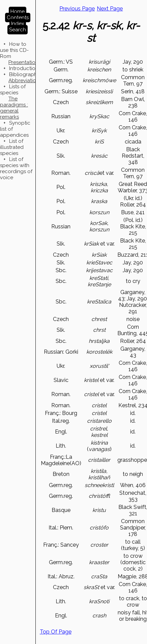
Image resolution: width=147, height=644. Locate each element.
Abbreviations (25, 80)
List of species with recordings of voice (16, 168)
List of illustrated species (12, 147)
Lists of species (13, 90)
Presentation (23, 62)
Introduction (24, 68)
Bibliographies (26, 74)
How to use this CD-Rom (14, 50)
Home (18, 11)
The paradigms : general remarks (14, 108)
